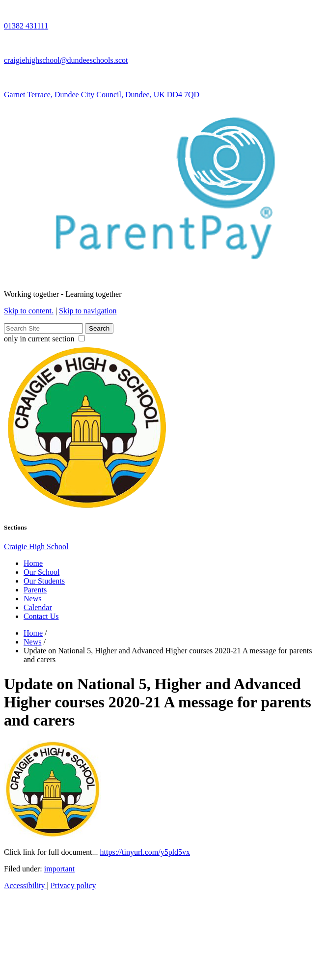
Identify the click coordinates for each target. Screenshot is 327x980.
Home (33, 563)
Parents (35, 590)
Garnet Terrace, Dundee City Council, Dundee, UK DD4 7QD (102, 95)
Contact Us (41, 616)
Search (99, 328)
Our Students (44, 581)
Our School (41, 572)
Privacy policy (73, 885)
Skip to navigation (88, 311)
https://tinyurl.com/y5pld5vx (145, 852)
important (59, 869)
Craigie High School (36, 546)
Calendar (38, 607)
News (32, 599)
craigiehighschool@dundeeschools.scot (66, 60)
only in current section (44, 339)
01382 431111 (26, 26)
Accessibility (26, 885)
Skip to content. (29, 311)
